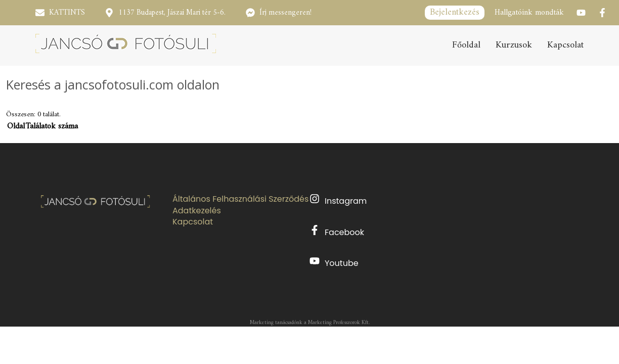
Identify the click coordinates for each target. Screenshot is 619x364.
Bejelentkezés (455, 12)
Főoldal (466, 45)
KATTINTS (67, 13)
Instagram (338, 200)
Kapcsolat (565, 45)
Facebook (337, 232)
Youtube (334, 262)
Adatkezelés (197, 211)
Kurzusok (514, 45)
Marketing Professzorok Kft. (339, 323)
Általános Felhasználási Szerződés (240, 199)
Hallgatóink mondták (529, 13)
